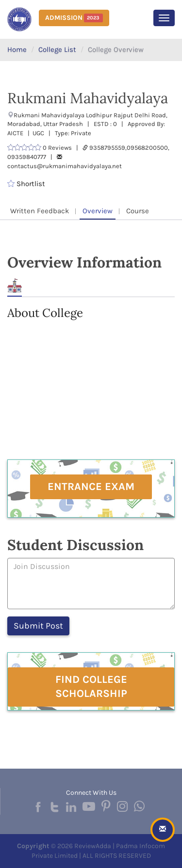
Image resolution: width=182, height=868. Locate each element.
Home (17, 49)
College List (57, 49)
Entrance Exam (91, 487)
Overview (98, 211)
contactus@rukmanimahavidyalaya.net (65, 166)
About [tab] (15, 286)
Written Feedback (40, 211)
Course (138, 211)
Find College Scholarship (91, 687)
